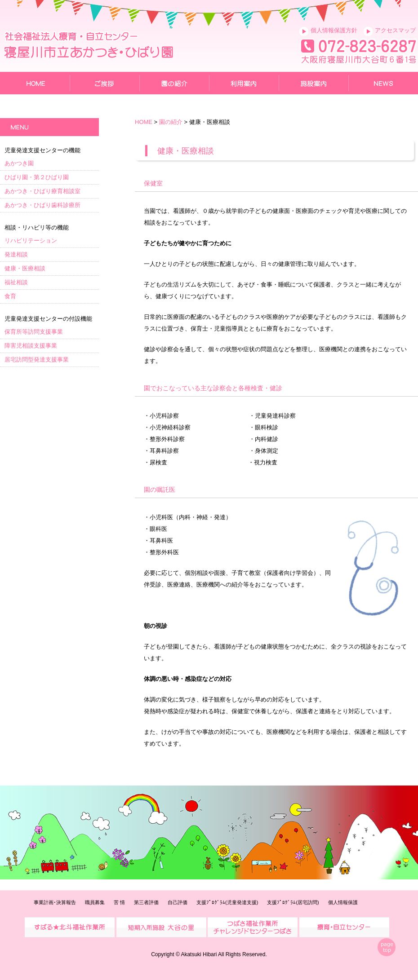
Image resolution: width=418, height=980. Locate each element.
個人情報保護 (343, 902)
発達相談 (16, 254)
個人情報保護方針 (334, 30)
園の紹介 (171, 122)
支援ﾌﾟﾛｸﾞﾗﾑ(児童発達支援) (227, 902)
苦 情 (119, 902)
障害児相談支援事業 (31, 346)
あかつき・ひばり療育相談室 (42, 191)
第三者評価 (146, 902)
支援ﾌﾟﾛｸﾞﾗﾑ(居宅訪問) (293, 902)
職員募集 (95, 902)
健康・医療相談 (25, 268)
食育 (10, 296)
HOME (144, 122)
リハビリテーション (31, 241)
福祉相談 (16, 282)
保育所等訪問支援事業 (34, 332)
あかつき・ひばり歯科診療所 (42, 205)
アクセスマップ (395, 30)
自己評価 (178, 902)
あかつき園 (19, 163)
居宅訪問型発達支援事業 (37, 360)
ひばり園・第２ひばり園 (37, 177)
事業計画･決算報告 (55, 902)
